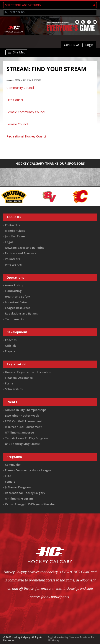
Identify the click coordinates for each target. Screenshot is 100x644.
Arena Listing (14, 285)
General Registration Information (28, 372)
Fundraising (13, 291)
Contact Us (72, 45)
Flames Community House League (28, 470)
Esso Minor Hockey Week (22, 416)
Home (10, 80)
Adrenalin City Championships (26, 410)
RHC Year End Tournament (23, 427)
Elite (8, 476)
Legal (9, 242)
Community (13, 465)
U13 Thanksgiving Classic (22, 444)
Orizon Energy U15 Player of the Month (32, 504)
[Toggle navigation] (16, 52)
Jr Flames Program (18, 487)
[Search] (53, 12)
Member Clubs (15, 231)
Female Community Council (26, 112)
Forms (9, 383)
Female (10, 482)
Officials (11, 346)
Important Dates (16, 302)
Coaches (11, 340)
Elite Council (15, 100)
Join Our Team (15, 236)
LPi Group (54, 640)
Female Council (17, 124)
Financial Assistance (19, 378)
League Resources (18, 308)
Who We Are (13, 265)
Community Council (20, 88)
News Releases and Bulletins (25, 248)
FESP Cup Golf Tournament (23, 421)
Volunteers (12, 259)
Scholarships (14, 389)
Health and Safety (17, 296)
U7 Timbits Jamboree (19, 432)
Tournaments (14, 319)
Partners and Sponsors (21, 253)
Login (89, 45)
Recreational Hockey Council (26, 136)
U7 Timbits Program (19, 498)
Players (10, 351)
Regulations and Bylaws (21, 313)
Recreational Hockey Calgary (25, 493)
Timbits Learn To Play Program (26, 438)
